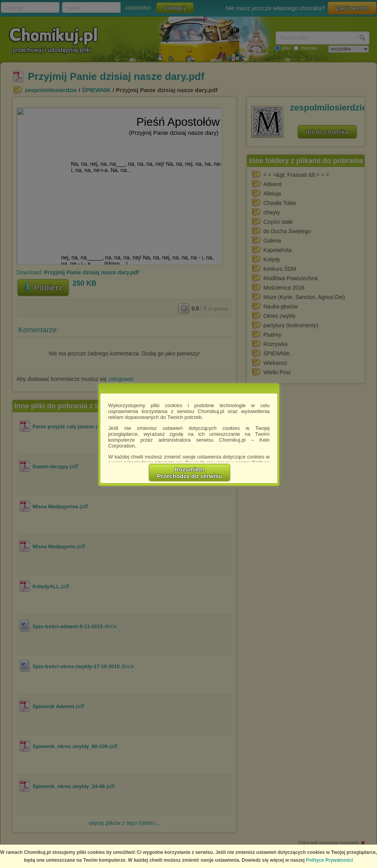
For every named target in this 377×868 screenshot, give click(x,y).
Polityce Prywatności (330, 860)
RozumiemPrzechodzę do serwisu (190, 473)
